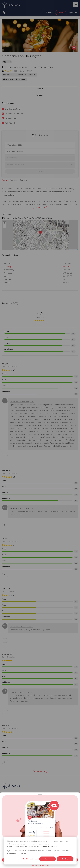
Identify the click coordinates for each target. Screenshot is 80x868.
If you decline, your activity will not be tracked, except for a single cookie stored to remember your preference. (38, 852)
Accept (47, 859)
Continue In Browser (40, 866)
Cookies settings (30, 859)
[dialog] (40, 851)
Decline (65, 859)
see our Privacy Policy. (49, 847)
